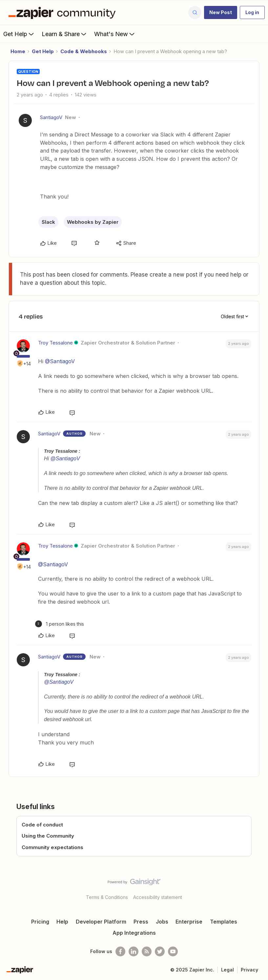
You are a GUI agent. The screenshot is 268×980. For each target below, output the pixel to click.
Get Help (19, 34)
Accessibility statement (158, 897)
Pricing (40, 922)
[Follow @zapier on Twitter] (160, 951)
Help (62, 922)
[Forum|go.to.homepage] (64, 12)
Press (141, 922)
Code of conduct (42, 825)
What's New (115, 34)
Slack (48, 222)
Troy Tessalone (55, 343)
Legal (227, 970)
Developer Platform (101, 922)
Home (18, 51)
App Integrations (134, 933)
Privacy (249, 970)
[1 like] (60, 624)
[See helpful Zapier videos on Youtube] (173, 951)
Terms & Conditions (107, 897)
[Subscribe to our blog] (147, 951)
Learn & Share (65, 34)
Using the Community (48, 836)
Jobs (162, 922)
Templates (224, 922)
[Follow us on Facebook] (120, 951)
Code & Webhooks (84, 51)
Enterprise (189, 922)
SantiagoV (51, 117)
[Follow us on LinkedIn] (134, 951)
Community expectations (52, 847)
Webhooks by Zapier (93, 222)
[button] (221, 12)
